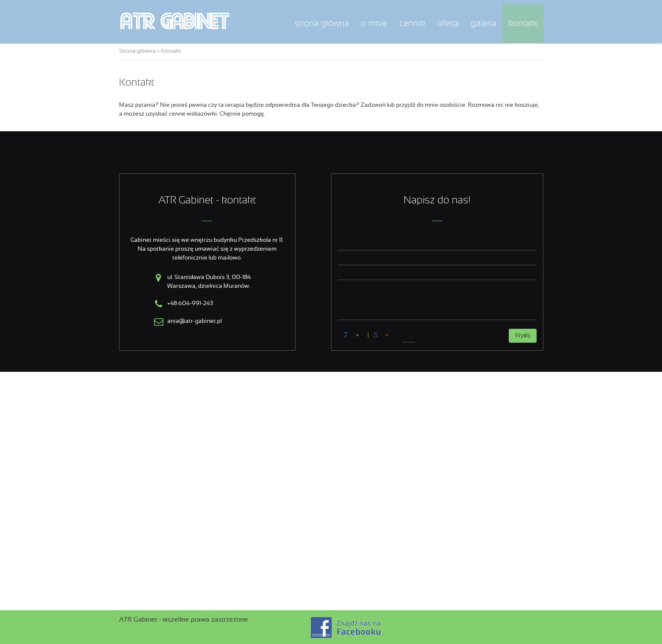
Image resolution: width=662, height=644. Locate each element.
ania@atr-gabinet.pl (194, 321)
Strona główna (322, 24)
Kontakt (523, 24)
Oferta (448, 24)
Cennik (412, 24)
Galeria (484, 24)
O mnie (374, 24)
